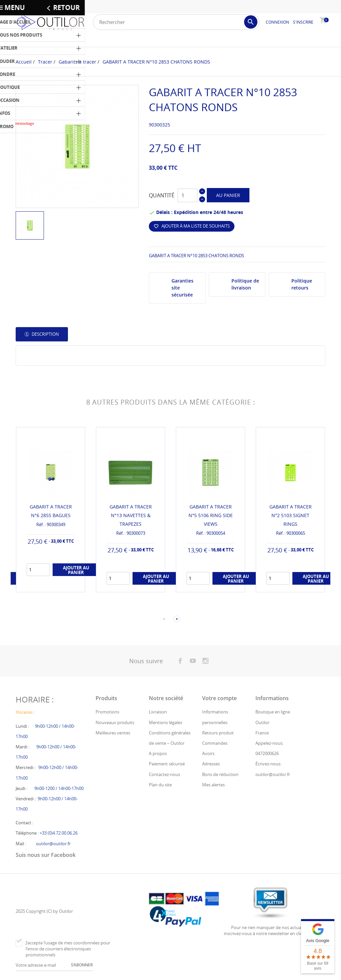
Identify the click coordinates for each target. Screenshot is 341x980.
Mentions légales (166, 723)
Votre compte (219, 699)
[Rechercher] (176, 22)
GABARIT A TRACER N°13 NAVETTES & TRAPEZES (131, 515)
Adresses (211, 764)
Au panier (228, 195)
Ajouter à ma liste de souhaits (192, 226)
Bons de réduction (220, 775)
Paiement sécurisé (167, 764)
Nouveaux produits (115, 723)
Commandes (215, 744)
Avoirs (208, 754)
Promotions (107, 712)
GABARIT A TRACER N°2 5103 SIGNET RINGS (291, 515)
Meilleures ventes (113, 733)
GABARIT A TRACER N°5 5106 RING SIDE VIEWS (211, 515)
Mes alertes (213, 785)
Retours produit (218, 733)
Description (45, 334)
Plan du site (160, 785)
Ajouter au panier (76, 570)
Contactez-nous (165, 775)
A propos (158, 754)
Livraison (158, 712)
